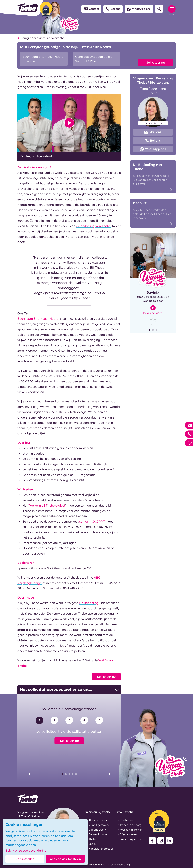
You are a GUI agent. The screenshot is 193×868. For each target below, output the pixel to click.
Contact (91, 9)
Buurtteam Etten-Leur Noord (38, 319)
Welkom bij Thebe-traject (47, 505)
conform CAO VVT (92, 521)
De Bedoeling (89, 603)
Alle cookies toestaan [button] (65, 859)
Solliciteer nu (156, 63)
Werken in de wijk (130, 830)
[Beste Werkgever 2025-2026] (46, 9)
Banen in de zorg (129, 825)
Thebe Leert (126, 820)
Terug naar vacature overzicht (41, 38)
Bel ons (113, 9)
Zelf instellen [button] (25, 859)
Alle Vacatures (96, 820)
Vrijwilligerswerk (97, 825)
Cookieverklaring (119, 865)
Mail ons (153, 132)
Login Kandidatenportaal (99, 846)
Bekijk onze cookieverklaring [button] (26, 851)
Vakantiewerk (96, 830)
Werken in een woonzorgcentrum (130, 836)
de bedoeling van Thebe (93, 226)
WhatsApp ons (139, 9)
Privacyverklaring (93, 865)
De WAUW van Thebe (96, 836)
